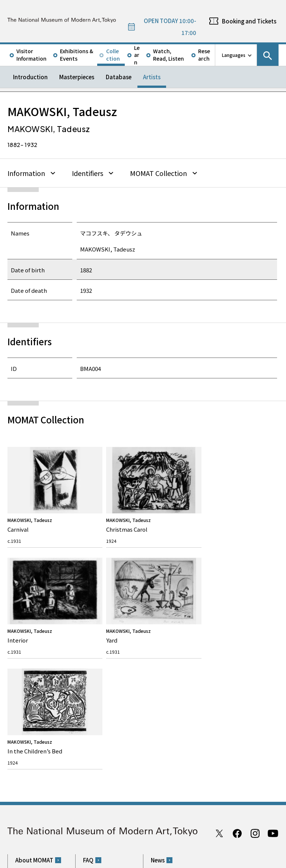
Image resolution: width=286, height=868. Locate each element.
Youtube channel (273, 592)
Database (119, 77)
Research (204, 55)
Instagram (255, 592)
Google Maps (164, 722)
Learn (137, 55)
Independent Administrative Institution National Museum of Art (92, 832)
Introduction (30, 77)
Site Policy (26, 860)
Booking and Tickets (249, 21)
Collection (113, 55)
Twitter (219, 592)
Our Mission (27, 632)
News (158, 619)
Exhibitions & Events (77, 55)
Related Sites (212, 832)
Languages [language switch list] (234, 55)
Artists (152, 77)
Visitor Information (31, 55)
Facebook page (237, 592)
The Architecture (31, 667)
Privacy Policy (57, 860)
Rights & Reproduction (107, 632)
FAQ (88, 619)
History (22, 655)
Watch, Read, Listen (169, 55)
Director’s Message (34, 644)
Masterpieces (77, 77)
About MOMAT (34, 619)
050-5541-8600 (174, 741)
